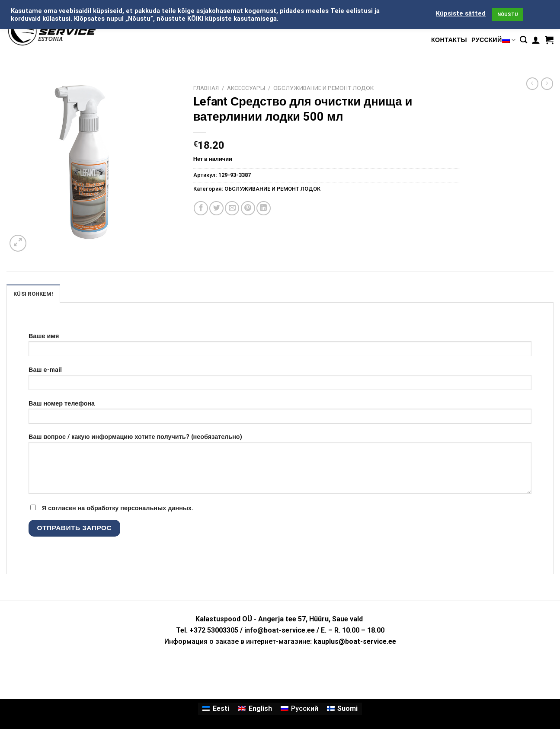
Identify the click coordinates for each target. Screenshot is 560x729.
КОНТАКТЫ (449, 40)
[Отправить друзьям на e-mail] (232, 208)
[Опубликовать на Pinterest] (248, 208)
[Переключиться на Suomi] (342, 709)
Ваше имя (280, 347)
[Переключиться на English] (255, 709)
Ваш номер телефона (280, 415)
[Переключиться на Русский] (299, 709)
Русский (493, 40)
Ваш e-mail (280, 381)
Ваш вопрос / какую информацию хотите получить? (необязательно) (280, 467)
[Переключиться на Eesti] (216, 709)
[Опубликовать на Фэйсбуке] (201, 208)
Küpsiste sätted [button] (461, 13)
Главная (206, 88)
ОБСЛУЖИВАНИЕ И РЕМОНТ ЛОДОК (323, 88)
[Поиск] (523, 40)
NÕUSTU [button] (508, 14)
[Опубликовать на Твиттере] (216, 208)
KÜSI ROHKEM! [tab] (33, 294)
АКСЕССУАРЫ (246, 88)
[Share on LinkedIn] (264, 208)
